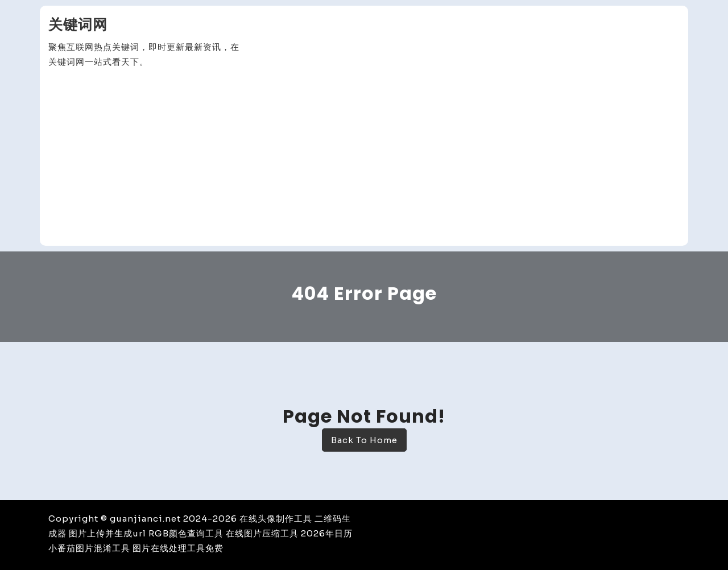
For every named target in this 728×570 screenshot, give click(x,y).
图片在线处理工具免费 (178, 548)
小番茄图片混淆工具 (89, 548)
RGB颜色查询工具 (186, 533)
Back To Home (364, 440)
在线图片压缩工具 (262, 533)
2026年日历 (327, 533)
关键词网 (78, 25)
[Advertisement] (364, 158)
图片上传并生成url (107, 533)
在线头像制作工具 (276, 519)
